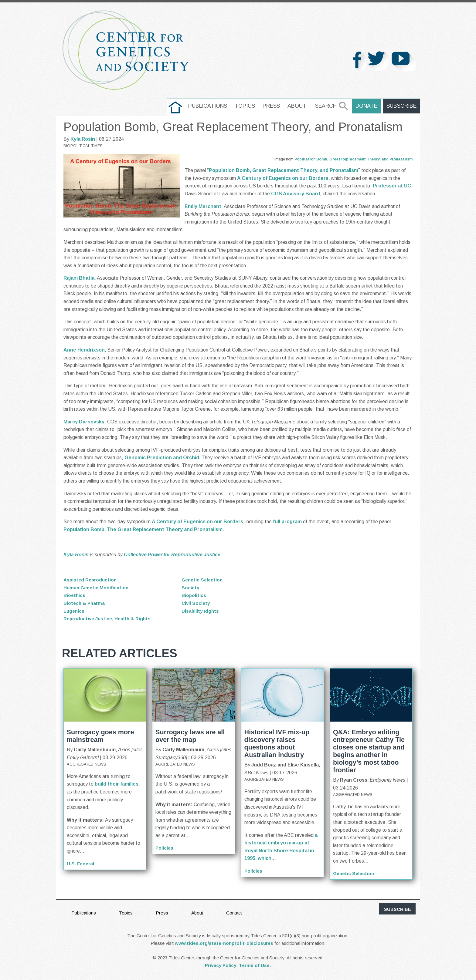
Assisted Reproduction (91, 580)
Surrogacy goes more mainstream (100, 736)
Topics (248, 106)
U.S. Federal (81, 864)
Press (274, 106)
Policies (165, 848)
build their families (117, 784)
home (178, 106)
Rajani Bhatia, (80, 278)
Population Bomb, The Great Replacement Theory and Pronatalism (143, 529)
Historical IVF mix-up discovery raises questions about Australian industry (277, 743)
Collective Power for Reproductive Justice (172, 555)
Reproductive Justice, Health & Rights (109, 619)
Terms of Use (254, 965)
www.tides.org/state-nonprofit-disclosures (224, 943)
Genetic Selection (203, 580)
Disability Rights (201, 611)
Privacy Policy (221, 965)
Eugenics (75, 611)
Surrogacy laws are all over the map (190, 736)
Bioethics (75, 595)
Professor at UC (392, 186)
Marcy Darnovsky (84, 422)
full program (287, 522)
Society (191, 588)
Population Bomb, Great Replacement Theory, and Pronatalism (354, 159)
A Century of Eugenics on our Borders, (283, 178)
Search (329, 106)
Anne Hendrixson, (85, 350)
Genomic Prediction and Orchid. (162, 458)
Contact (238, 913)
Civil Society (196, 603)
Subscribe (402, 106)
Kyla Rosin (83, 139)
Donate (369, 106)
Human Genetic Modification (97, 588)
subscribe (398, 909)
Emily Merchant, (204, 206)
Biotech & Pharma (85, 603)
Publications (210, 106)
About (300, 106)
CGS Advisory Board (296, 194)
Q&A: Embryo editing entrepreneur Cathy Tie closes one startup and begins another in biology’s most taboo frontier (369, 751)
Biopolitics (194, 595)
